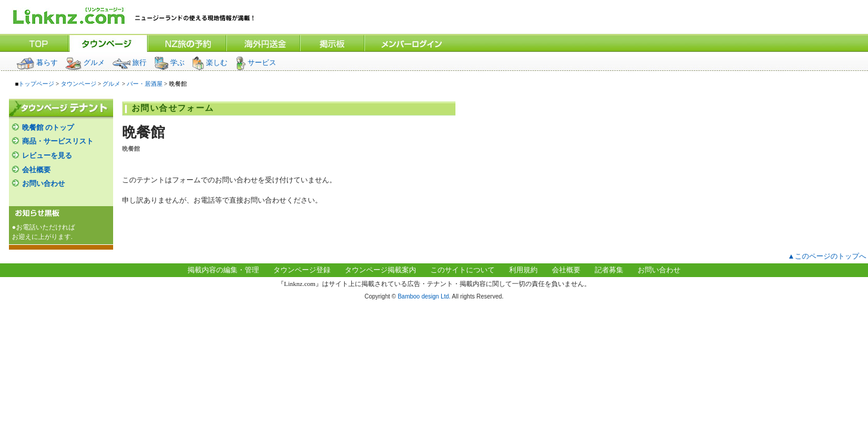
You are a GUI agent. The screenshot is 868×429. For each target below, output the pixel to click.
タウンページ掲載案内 (380, 270)
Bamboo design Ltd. (424, 296)
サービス (255, 63)
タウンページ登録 (302, 270)
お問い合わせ (43, 184)
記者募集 (609, 270)
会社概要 (36, 170)
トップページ (36, 84)
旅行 (129, 63)
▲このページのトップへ (827, 256)
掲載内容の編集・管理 (223, 270)
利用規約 (523, 270)
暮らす (37, 63)
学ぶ (169, 63)
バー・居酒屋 (145, 84)
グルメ (85, 63)
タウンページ (79, 84)
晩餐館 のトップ (48, 128)
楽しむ (210, 63)
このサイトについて (463, 270)
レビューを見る (47, 156)
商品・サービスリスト (58, 141)
